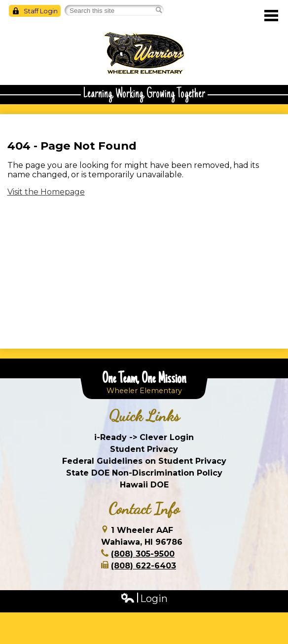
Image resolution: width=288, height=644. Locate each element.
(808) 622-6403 (144, 566)
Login (144, 599)
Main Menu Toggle (271, 16)
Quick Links (144, 416)
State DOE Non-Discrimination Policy (144, 473)
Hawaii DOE (144, 485)
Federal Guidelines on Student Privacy (144, 461)
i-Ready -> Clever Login (144, 437)
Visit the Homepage (46, 192)
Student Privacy (144, 449)
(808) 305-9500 (143, 554)
